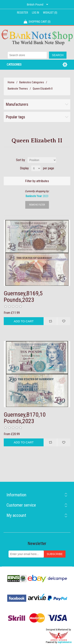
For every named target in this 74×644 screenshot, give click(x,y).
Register (22, 13)
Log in (36, 13)
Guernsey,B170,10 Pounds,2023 (25, 418)
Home (11, 82)
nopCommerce (65, 642)
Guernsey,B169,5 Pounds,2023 (23, 297)
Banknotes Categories (32, 82)
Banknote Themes (18, 89)
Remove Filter (37, 205)
